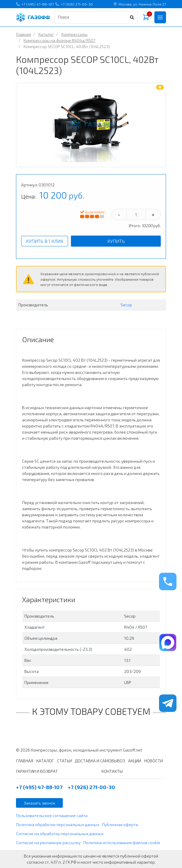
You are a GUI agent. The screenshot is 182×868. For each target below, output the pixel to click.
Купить (116, 241)
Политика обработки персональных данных (58, 824)
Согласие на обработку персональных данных (60, 833)
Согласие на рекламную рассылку (48, 843)
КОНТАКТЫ (112, 771)
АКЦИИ (135, 761)
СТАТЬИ (64, 761)
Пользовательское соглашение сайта (52, 815)
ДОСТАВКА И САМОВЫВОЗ (100, 761)
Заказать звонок (39, 803)
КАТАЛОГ (45, 761)
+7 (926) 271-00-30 (74, 4)
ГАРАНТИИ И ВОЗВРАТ (37, 771)
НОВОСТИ (154, 761)
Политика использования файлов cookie (122, 843)
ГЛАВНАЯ (25, 761)
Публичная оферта (120, 824)
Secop (126, 305)
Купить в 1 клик (45, 241)
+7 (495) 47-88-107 (35, 4)
